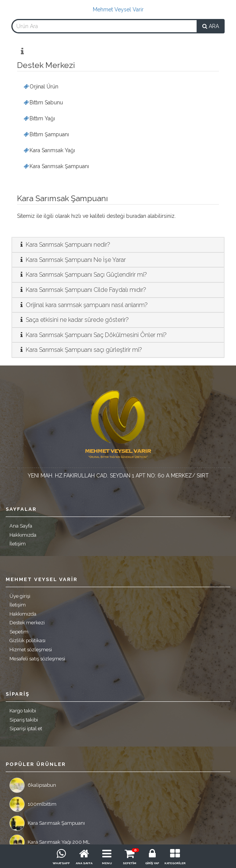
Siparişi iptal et (26, 729)
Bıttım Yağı (39, 118)
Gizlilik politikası (27, 640)
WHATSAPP (61, 863)
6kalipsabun (33, 785)
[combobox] (104, 26)
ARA (211, 26)
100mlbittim (33, 804)
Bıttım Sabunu (43, 102)
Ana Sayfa (21, 526)
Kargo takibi (23, 711)
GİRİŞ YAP (152, 863)
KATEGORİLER (175, 863)
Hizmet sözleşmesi (31, 650)
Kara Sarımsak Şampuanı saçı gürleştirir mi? (80, 350)
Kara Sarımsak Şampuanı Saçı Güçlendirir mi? (82, 275)
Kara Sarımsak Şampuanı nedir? (64, 245)
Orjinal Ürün (41, 87)
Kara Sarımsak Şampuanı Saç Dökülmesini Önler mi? (92, 335)
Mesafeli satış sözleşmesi (37, 659)
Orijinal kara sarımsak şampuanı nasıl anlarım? (83, 305)
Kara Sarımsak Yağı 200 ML (50, 842)
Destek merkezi (27, 623)
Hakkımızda (23, 535)
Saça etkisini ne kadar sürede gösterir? (73, 320)
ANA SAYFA (84, 863)
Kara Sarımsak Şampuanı (56, 166)
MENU (107, 863)
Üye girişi (20, 596)
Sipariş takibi (24, 720)
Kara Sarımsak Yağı (49, 150)
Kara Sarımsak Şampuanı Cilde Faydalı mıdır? (82, 290)
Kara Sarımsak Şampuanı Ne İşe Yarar (72, 260)
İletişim (18, 544)
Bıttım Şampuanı (46, 134)
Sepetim (19, 632)
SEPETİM (130, 863)
